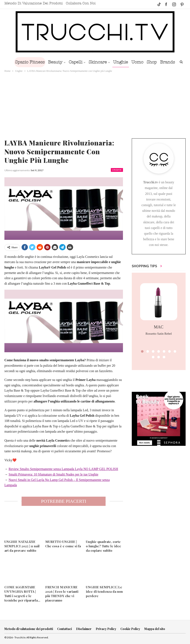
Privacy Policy (106, 629)
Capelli (84, 62)
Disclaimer (84, 629)
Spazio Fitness (37, 62)
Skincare (107, 62)
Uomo (148, 62)
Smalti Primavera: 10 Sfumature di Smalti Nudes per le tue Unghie (53, 474)
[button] (142, 351)
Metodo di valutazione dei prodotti (34, 3)
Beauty (63, 62)
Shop (163, 62)
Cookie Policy (130, 629)
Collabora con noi (81, 3)
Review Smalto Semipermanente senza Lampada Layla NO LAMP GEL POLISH (63, 469)
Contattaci (65, 629)
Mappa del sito (155, 629)
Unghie (131, 62)
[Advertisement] (95, 105)
